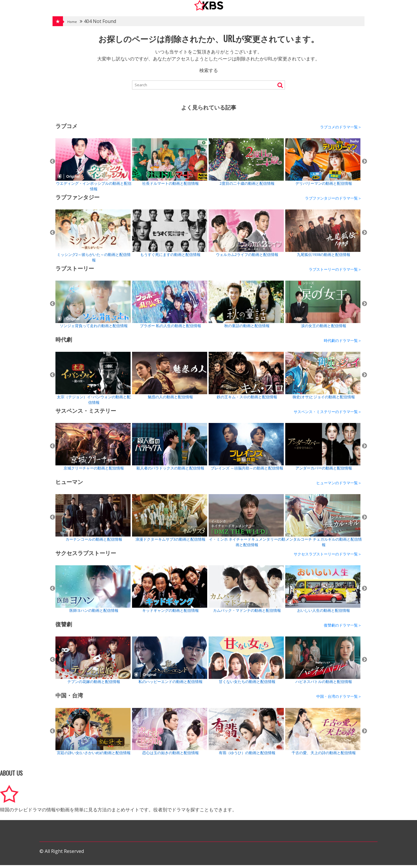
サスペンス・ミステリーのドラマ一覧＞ (328, 415)
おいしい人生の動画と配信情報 (323, 592)
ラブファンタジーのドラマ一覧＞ (333, 201)
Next (364, 164)
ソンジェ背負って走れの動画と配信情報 (93, 307)
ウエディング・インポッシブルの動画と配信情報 (93, 168)
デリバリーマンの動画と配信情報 (323, 165)
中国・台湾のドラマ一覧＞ (339, 699)
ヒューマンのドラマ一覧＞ (339, 486)
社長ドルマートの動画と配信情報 (170, 165)
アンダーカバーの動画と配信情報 (323, 450)
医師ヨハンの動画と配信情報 (93, 592)
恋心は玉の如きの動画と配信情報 (170, 735)
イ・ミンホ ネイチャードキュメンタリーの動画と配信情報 (247, 524)
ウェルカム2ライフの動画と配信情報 (246, 236)
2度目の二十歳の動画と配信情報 (246, 165)
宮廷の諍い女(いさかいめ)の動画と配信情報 (93, 735)
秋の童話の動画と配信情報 (246, 307)
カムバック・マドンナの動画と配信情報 (246, 592)
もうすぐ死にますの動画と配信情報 (170, 236)
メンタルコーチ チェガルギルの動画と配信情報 (324, 524)
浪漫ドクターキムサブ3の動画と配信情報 (170, 521)
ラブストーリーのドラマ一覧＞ (335, 272)
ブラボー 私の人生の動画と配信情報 (170, 307)
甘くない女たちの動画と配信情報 (246, 663)
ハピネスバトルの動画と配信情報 (323, 663)
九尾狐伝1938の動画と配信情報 (323, 236)
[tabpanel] (94, 168)
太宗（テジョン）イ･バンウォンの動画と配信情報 (93, 381)
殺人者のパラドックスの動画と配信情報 (170, 450)
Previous (53, 164)
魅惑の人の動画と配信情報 (170, 378)
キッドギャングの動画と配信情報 (170, 592)
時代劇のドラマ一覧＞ (343, 343)
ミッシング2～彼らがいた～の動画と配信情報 (93, 239)
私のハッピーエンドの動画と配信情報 (170, 663)
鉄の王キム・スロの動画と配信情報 (246, 378)
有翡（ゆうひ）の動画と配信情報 (246, 735)
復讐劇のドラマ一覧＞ (343, 628)
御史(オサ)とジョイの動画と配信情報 (323, 378)
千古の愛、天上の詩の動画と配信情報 (323, 735)
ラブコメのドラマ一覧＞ (341, 130)
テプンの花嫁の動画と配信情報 (93, 663)
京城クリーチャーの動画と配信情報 (93, 450)
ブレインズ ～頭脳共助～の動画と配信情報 (246, 450)
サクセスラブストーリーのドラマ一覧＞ (328, 557)
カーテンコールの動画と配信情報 (93, 521)
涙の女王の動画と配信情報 (323, 307)
